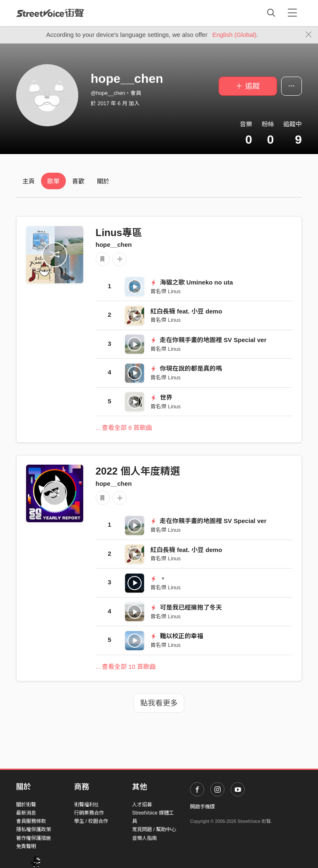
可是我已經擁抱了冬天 (186, 607)
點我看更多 (159, 703)
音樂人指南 (145, 838)
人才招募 (142, 805)
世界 (161, 397)
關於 (103, 181)
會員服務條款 (31, 821)
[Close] (309, 35)
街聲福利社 (87, 805)
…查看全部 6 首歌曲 (124, 428)
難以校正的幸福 (177, 636)
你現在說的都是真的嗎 (186, 368)
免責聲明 (26, 846)
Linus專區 (119, 233)
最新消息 (26, 813)
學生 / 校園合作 (91, 821)
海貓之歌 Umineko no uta (192, 282)
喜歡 (78, 181)
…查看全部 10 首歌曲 (126, 667)
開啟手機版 (202, 807)
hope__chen (114, 245)
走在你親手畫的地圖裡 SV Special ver (208, 340)
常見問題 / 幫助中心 (154, 829)
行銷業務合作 (89, 813)
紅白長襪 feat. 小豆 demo (186, 311)
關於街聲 (26, 805)
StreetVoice (50, 13)
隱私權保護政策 (34, 829)
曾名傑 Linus (165, 291)
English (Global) (235, 35)
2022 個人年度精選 (138, 471)
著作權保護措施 (34, 838)
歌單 (53, 181)
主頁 (29, 181)
